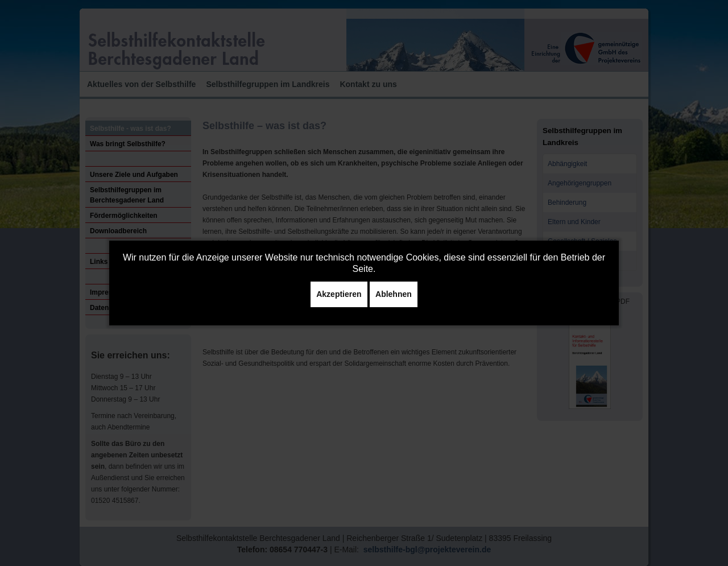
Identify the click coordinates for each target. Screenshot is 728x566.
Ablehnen (394, 294)
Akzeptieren (339, 294)
